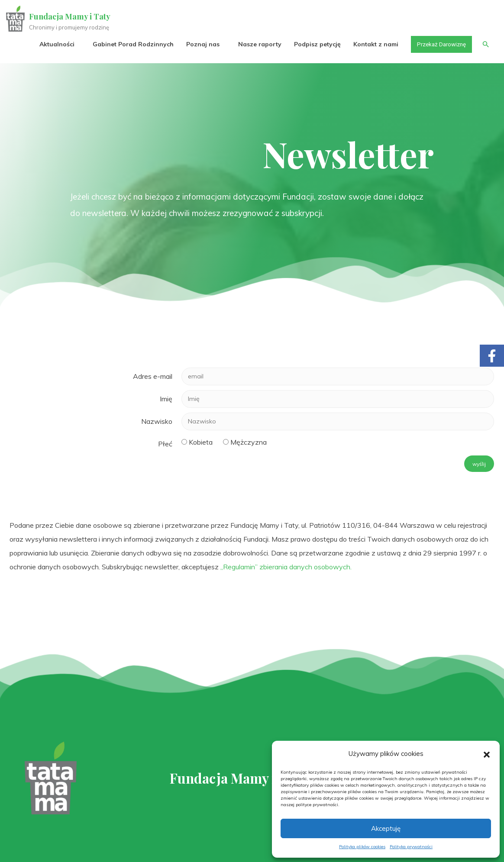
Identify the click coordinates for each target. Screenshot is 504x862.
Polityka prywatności (411, 847)
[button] (487, 754)
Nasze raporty (255, 44)
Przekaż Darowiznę (439, 44)
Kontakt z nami (371, 44)
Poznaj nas (198, 44)
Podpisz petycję (313, 44)
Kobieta (201, 442)
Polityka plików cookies (362, 847)
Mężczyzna (249, 442)
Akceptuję (386, 828)
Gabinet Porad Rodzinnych (128, 44)
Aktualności (52, 44)
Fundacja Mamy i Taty (70, 16)
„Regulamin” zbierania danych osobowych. (286, 567)
